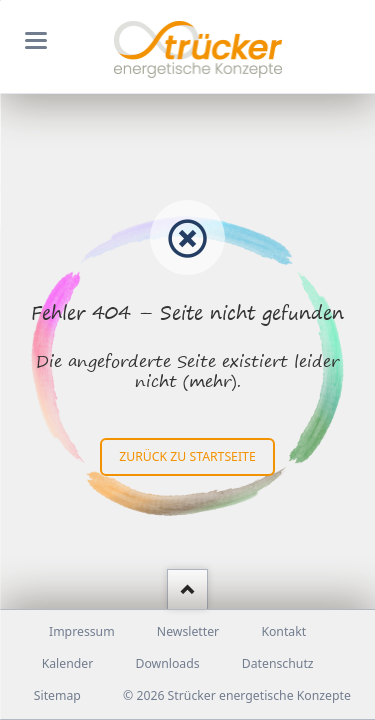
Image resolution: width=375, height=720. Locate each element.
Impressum (82, 631)
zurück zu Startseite (187, 456)
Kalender (68, 663)
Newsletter (188, 631)
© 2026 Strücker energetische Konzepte (237, 695)
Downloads (167, 663)
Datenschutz (278, 663)
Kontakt (283, 631)
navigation (36, 40)
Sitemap (57, 695)
